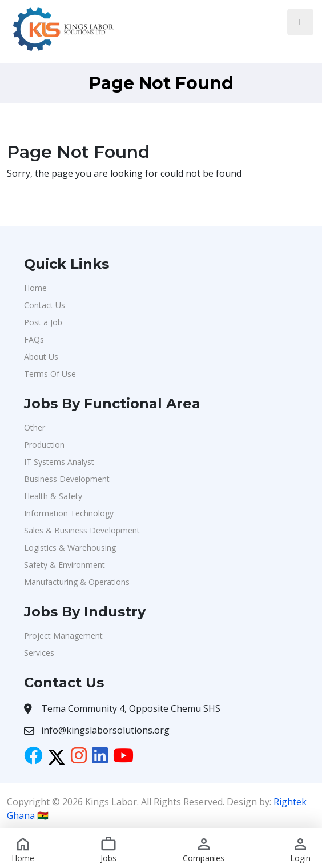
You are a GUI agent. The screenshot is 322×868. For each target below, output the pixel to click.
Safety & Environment (65, 565)
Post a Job (43, 322)
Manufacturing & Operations (77, 582)
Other (35, 427)
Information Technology (69, 513)
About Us (41, 357)
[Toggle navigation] (300, 22)
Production (44, 445)
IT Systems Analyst (59, 462)
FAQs (34, 339)
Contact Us (45, 305)
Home (35, 288)
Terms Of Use (50, 374)
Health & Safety (53, 496)
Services (39, 653)
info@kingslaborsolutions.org (105, 730)
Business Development (67, 479)
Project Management (63, 636)
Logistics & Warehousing (70, 548)
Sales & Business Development (82, 530)
